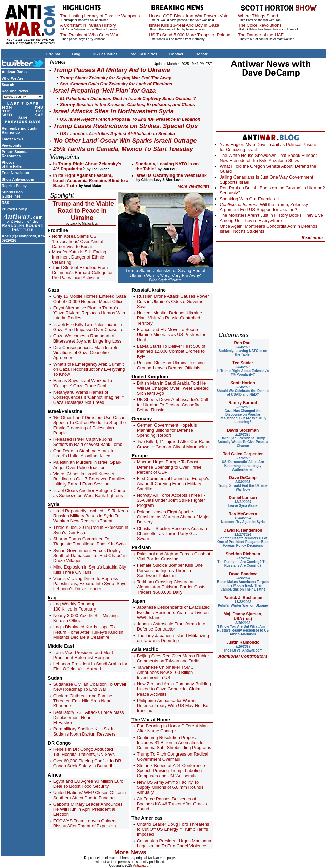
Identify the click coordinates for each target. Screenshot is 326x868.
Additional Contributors (243, 656)
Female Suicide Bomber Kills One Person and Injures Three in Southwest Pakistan (170, 570)
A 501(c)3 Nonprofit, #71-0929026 (24, 238)
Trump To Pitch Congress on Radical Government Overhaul (173, 757)
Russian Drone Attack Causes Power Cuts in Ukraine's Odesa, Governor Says (173, 301)
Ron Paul (243, 343)
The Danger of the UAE (261, 35)
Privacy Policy (14, 209)
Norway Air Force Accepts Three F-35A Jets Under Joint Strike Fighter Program (171, 500)
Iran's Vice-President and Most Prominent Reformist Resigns (83, 655)
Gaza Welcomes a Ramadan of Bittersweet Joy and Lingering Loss (87, 338)
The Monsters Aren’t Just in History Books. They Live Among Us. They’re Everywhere (271, 218)
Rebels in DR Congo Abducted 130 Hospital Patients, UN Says (84, 752)
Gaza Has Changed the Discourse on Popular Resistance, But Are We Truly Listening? (243, 415)
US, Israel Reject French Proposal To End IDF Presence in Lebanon (130, 119)
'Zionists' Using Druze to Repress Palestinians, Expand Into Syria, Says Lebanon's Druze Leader (90, 584)
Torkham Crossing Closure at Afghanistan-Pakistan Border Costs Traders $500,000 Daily (171, 587)
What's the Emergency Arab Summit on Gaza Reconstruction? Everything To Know (89, 369)
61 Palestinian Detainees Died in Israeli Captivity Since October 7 (128, 98)
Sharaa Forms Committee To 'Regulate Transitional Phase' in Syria (90, 541)
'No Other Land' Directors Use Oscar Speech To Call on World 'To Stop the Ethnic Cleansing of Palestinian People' (89, 425)
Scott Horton (243, 383)
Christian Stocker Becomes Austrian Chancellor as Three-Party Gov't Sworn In (172, 533)
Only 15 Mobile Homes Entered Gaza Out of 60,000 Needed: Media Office (90, 299)
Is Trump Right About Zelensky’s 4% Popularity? (243, 371)
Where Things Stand (258, 16)
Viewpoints (12, 145)
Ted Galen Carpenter (243, 454)
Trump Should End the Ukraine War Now (243, 486)
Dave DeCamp (243, 478)
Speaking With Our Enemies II (249, 199)
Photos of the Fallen (13, 164)
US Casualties (105, 54)
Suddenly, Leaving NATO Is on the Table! (243, 351)
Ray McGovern (243, 514)
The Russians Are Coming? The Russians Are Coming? (243, 562)
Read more (312, 238)
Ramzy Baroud (243, 403)
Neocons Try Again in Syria (243, 520)
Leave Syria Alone (243, 504)
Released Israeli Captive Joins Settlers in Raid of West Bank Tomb (88, 442)
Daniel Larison (243, 498)
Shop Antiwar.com (18, 179)
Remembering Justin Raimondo (20, 130)
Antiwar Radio (14, 72)
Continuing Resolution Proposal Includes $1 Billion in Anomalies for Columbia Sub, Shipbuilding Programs (174, 742)
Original (53, 54)
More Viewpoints (194, 186)
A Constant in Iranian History (88, 25)
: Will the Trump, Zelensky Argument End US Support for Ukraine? (264, 207)
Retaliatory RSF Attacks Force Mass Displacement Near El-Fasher (89, 717)
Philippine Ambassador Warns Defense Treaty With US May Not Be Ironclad (173, 706)
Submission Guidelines (12, 194)
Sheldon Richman (243, 554)
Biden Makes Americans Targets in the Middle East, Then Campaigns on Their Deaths (243, 584)
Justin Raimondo (243, 642)
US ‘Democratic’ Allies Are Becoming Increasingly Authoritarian (243, 464)
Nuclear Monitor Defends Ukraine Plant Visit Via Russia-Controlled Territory (169, 318)
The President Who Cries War (89, 35)
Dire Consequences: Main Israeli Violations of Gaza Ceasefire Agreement (85, 353)
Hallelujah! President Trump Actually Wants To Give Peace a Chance (243, 440)
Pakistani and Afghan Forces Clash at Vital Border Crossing (174, 556)
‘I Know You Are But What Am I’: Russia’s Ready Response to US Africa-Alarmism (243, 628)
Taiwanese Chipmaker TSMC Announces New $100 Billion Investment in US (165, 672)
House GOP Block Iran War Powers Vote (189, 16)
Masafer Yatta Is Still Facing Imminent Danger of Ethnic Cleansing (79, 257)
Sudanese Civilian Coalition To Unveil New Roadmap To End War (90, 687)
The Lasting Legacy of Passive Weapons (100, 16)
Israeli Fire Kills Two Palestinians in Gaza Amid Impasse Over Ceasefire (88, 327)
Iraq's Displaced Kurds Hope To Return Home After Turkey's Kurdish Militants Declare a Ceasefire (88, 632)
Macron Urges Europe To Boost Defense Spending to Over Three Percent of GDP (169, 467)
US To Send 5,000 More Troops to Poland (190, 35)
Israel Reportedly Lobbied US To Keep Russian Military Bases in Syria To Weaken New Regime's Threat (91, 516)
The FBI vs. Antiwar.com (243, 648)
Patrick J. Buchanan (243, 598)
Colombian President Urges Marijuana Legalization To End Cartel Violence (174, 843)
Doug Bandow (243, 574)
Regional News (15, 91)
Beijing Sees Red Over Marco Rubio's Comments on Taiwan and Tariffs (174, 658)
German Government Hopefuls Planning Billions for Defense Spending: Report (167, 430)
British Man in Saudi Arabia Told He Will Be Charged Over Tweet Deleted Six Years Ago (173, 388)
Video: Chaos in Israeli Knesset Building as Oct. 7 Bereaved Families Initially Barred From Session (89, 479)
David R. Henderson (243, 530)
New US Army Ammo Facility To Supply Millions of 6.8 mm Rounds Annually (170, 787)
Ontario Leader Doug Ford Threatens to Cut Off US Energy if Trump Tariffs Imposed (173, 829)
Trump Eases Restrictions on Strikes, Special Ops (126, 126)
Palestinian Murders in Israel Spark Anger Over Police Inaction (87, 465)
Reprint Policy (14, 186)
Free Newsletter (16, 173)
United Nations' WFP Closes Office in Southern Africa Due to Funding (89, 795)
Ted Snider (243, 363)
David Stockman (243, 430)
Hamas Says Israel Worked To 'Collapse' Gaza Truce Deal (83, 383)
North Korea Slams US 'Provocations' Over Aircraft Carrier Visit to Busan (78, 241)
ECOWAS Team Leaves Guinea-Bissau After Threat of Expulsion (85, 823)
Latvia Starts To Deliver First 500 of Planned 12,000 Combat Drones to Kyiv (171, 351)
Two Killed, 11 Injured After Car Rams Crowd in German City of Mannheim (174, 444)
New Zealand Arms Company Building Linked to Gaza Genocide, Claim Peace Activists (174, 689)
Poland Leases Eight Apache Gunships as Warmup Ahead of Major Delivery (174, 517)
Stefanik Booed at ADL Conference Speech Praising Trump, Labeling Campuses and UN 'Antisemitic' (171, 771)
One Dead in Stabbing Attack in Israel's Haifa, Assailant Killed (84, 453)
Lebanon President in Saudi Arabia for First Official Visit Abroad (90, 666)
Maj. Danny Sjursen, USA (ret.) (243, 616)
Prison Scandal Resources (15, 154)
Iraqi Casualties (143, 54)
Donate (202, 54)
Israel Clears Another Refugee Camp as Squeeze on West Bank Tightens (89, 493)
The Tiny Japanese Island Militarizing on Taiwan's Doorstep (173, 638)
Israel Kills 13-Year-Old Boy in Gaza (184, 25)
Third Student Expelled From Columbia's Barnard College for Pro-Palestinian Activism (82, 273)
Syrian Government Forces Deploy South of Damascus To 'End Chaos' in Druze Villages (90, 555)
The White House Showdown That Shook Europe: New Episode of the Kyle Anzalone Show (268, 158)
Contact (176, 54)
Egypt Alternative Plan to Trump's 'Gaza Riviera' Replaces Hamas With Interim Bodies (89, 313)
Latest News (13, 139)
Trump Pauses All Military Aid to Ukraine (112, 70)
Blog (76, 54)
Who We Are (13, 78)
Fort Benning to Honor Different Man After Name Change (172, 728)
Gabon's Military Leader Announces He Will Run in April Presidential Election (88, 809)
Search (8, 85)
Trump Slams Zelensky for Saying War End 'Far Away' (116, 78)
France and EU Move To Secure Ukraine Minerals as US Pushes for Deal (171, 335)
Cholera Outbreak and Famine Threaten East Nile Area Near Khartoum (83, 701)
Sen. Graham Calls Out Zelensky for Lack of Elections (116, 84)
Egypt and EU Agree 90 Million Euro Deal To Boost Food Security (88, 784)
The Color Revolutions (260, 25)
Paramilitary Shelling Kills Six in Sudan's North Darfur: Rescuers (84, 731)
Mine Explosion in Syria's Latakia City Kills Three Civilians (90, 570)
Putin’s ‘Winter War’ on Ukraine (243, 604)
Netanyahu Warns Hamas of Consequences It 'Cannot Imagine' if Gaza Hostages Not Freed (88, 397)
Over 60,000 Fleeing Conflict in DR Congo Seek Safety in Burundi (87, 763)
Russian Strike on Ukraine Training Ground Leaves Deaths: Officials (171, 365)
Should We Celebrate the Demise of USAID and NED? (243, 391)
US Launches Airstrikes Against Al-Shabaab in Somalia (118, 134)
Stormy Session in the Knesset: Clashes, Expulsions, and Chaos (128, 105)
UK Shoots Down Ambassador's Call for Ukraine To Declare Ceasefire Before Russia (172, 405)
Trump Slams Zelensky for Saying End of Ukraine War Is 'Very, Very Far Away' (165, 273)
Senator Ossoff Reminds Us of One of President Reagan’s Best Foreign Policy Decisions (243, 540)
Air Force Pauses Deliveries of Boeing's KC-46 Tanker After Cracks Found (172, 804)
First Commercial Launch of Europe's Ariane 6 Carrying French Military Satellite (173, 484)
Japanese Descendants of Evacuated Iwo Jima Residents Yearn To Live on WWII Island (173, 612)
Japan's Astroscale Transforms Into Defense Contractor (171, 626)
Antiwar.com (142, 865)
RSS (6, 203)
